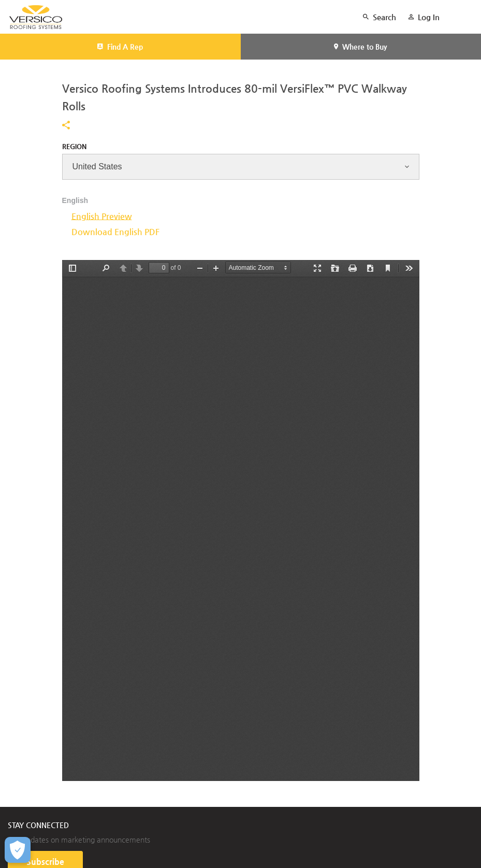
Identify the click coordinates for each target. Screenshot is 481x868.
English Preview (102, 216)
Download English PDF (115, 232)
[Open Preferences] (18, 850)
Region (74, 146)
